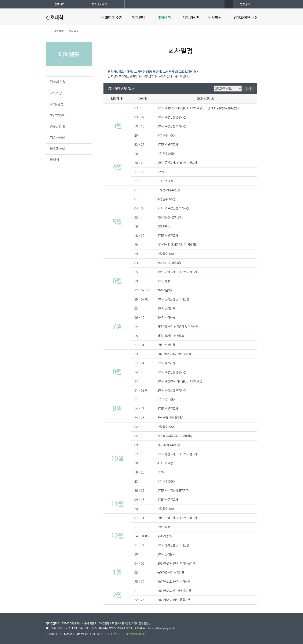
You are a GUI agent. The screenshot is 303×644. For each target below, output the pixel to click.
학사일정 (74, 31)
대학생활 (164, 18)
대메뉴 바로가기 (0, 0)
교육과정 (56, 93)
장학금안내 (57, 127)
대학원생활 (191, 18)
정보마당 (215, 18)
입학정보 (245, 4)
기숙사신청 (57, 138)
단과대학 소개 (112, 18)
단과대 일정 (58, 82)
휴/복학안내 (58, 116)
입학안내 (139, 18)
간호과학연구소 (245, 18)
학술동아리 (57, 149)
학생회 (54, 160)
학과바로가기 (99, 4)
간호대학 (59, 4)
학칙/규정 (57, 104)
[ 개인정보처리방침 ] (135, 634)
